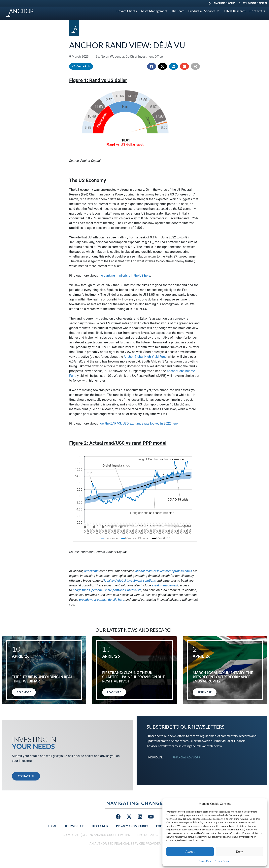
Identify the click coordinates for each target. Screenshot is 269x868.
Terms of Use (74, 826)
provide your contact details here (102, 600)
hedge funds (81, 590)
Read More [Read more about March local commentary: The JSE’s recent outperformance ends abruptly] (205, 692)
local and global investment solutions (130, 581)
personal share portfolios (109, 590)
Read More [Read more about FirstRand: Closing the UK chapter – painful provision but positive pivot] (114, 692)
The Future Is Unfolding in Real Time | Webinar (42, 679)
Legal (52, 826)
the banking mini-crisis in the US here (124, 276)
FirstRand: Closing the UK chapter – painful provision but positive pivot (134, 677)
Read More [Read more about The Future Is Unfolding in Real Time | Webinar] (24, 692)
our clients (91, 571)
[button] (152, 66)
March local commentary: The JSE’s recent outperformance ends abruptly (223, 677)
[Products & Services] (204, 11)
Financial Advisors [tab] (186, 757)
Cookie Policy (205, 861)
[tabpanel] (202, 765)
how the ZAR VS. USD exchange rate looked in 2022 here (138, 423)
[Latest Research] (235, 11)
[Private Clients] (127, 11)
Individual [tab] (155, 757)
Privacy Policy (222, 861)
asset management (165, 585)
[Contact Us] (257, 11)
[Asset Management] (154, 11)
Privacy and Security (132, 826)
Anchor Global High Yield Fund (145, 357)
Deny (239, 851)
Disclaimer (100, 826)
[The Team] (178, 11)
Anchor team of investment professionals (164, 571)
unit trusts (134, 590)
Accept (190, 851)
